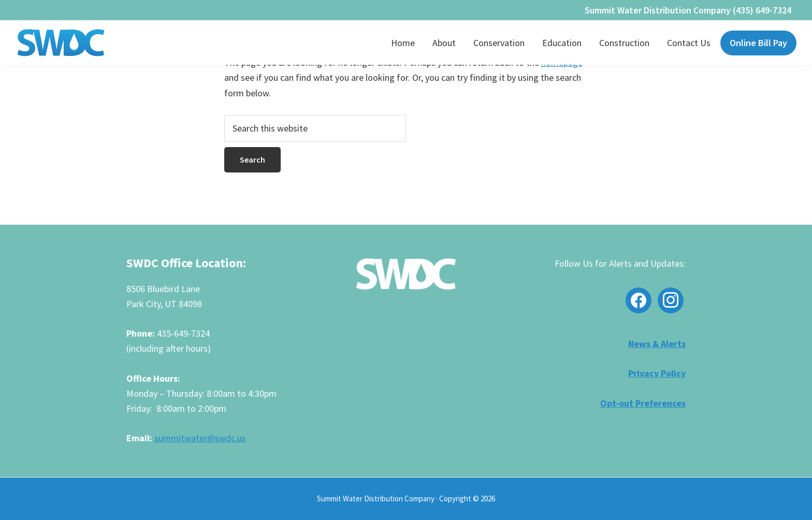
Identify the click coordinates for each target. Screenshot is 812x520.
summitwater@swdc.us (200, 438)
